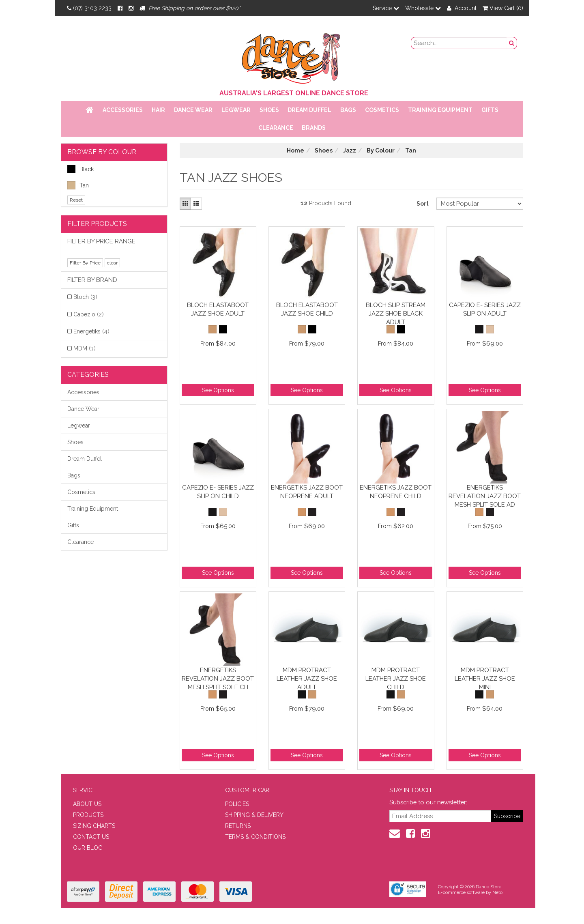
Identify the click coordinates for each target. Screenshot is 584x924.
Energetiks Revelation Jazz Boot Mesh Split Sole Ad (485, 496)
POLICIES (237, 804)
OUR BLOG (88, 848)
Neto (497, 893)
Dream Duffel (309, 110)
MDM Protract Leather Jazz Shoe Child (396, 678)
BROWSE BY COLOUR (102, 152)
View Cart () (503, 8)
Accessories (123, 110)
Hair (158, 110)
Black (81, 169)
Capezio (89, 314)
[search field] (459, 43)
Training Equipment (440, 110)
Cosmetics (382, 110)
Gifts (490, 110)
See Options (218, 390)
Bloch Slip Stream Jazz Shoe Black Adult (396, 313)
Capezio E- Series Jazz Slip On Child (218, 492)
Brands (314, 128)
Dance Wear (193, 110)
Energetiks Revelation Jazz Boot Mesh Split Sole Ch (218, 678)
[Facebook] (120, 8)
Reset (76, 200)
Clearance (276, 128)
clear (112, 263)
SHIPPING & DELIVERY (254, 815)
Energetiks (91, 331)
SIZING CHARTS (94, 826)
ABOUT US (87, 804)
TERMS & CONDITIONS (255, 837)
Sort (423, 204)
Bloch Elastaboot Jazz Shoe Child (307, 309)
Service (386, 8)
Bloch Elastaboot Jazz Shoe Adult (218, 309)
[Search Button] (512, 43)
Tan (78, 185)
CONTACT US (91, 837)
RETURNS (238, 826)
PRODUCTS (88, 815)
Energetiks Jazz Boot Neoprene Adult (307, 492)
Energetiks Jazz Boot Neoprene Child (396, 492)
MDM (85, 348)
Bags (348, 110)
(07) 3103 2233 (89, 8)
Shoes (269, 110)
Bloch (85, 297)
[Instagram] (131, 8)
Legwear (236, 110)
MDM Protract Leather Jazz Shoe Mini (485, 678)
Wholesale (423, 8)
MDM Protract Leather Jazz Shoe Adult (307, 678)
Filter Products (97, 224)
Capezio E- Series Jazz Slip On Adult (485, 309)
